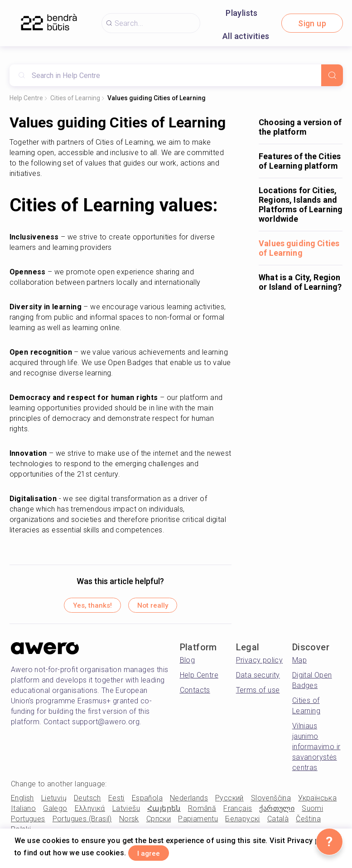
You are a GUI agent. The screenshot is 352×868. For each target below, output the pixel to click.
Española (147, 802)
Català (278, 823)
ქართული (277, 812)
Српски (159, 823)
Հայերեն (164, 812)
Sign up (312, 23)
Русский (229, 802)
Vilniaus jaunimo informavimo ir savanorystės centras (316, 751)
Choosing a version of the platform (300, 127)
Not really (163, 607)
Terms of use (258, 694)
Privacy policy (260, 664)
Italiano (23, 812)
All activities (246, 36)
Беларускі (243, 823)
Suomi (312, 812)
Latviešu (126, 812)
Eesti (116, 802)
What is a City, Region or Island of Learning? (300, 282)
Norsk (129, 823)
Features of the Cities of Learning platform (300, 161)
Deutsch (87, 802)
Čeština (308, 823)
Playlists (242, 13)
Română (202, 812)
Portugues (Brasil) (82, 823)
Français (238, 812)
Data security (258, 679)
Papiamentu (198, 823)
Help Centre (26, 98)
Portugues (28, 823)
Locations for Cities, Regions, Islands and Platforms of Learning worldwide (301, 205)
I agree (158, 851)
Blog (188, 664)
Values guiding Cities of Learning (157, 98)
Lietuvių (54, 802)
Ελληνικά (90, 812)
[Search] (332, 75)
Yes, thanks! (82, 607)
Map (299, 664)
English (22, 802)
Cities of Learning (75, 98)
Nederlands (189, 802)
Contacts (195, 694)
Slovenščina (271, 802)
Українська (317, 802)
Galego (55, 812)
